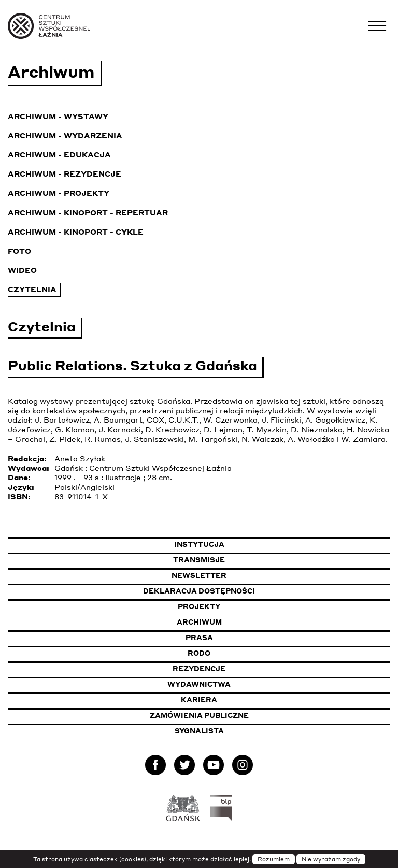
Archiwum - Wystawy (58, 116)
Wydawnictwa (199, 684)
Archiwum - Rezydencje (65, 173)
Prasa (199, 638)
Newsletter (199, 575)
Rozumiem (274, 859)
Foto (19, 251)
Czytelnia (32, 289)
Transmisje (250, 560)
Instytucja (199, 544)
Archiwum (199, 622)
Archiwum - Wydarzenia (65, 135)
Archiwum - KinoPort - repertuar (88, 212)
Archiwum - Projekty (59, 193)
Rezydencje (199, 669)
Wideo (22, 270)
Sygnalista (199, 731)
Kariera (199, 700)
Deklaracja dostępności (199, 591)
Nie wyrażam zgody (331, 859)
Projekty (199, 606)
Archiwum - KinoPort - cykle (76, 232)
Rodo (199, 653)
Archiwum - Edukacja (59, 154)
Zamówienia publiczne (226, 715)
